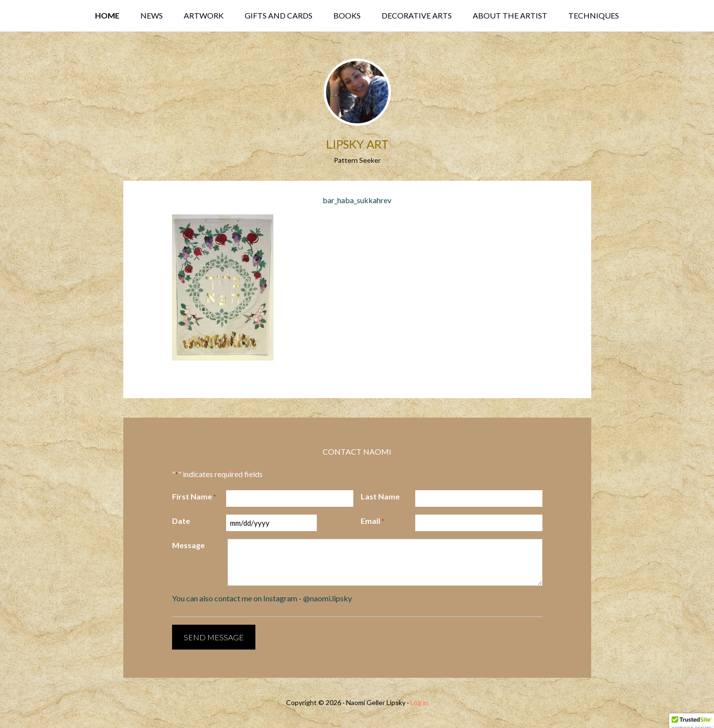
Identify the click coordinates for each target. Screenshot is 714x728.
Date (181, 521)
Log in (419, 702)
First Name (194, 497)
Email (372, 521)
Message (188, 545)
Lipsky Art (357, 144)
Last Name (380, 496)
